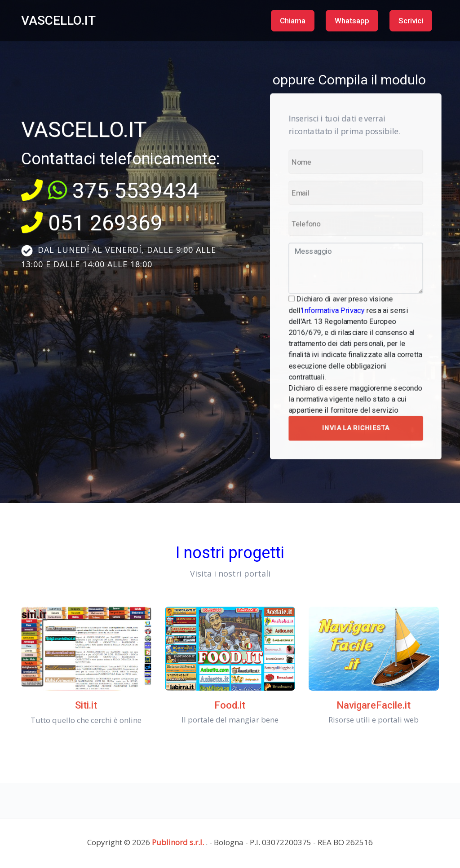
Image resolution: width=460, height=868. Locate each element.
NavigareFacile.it (374, 705)
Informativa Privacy (336, 305)
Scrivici (411, 21)
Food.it (230, 705)
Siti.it (86, 705)
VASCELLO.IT (58, 20)
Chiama (293, 21)
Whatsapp (352, 21)
